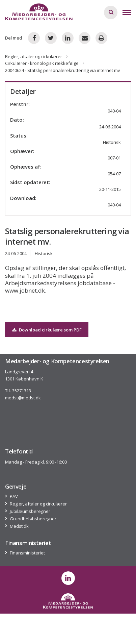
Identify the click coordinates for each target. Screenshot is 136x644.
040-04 (114, 205)
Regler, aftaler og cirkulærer (34, 56)
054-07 (114, 174)
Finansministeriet (28, 553)
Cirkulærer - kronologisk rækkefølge (42, 63)
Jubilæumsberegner (30, 511)
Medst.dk (19, 526)
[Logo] (39, 12)
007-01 (114, 158)
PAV (14, 497)
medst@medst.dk (23, 398)
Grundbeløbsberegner (33, 519)
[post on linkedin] (68, 578)
